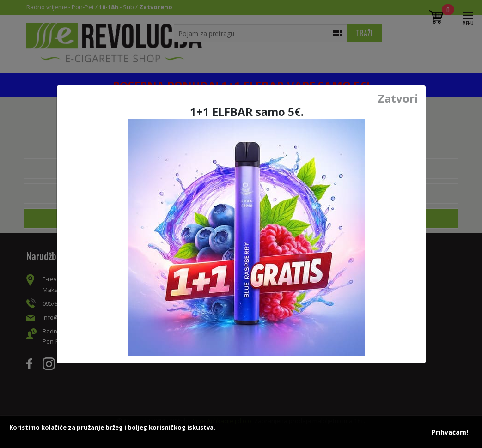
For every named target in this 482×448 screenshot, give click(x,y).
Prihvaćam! (450, 432)
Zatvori (398, 98)
